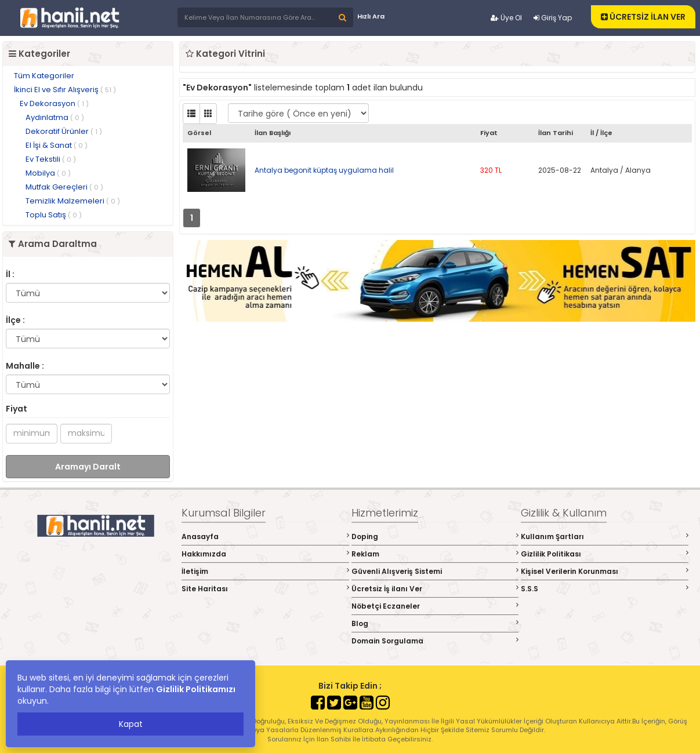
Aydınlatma (55, 117)
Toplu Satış (54, 215)
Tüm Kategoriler (44, 76)
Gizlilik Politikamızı (196, 689)
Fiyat (17, 409)
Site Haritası (265, 589)
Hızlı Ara (371, 16)
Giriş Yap (553, 18)
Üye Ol (506, 18)
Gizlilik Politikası (605, 554)
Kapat (131, 724)
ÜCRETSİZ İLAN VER (643, 17)
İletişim (265, 571)
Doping (435, 536)
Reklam (435, 554)
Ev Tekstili (51, 159)
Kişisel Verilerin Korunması (605, 571)
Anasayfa (265, 536)
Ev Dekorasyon (54, 103)
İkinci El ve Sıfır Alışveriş (65, 90)
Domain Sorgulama (435, 641)
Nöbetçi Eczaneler (435, 606)
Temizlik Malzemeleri (73, 201)
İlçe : (15, 320)
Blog (435, 623)
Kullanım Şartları (605, 536)
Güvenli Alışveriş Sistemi (435, 571)
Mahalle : (25, 366)
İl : (10, 274)
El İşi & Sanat (57, 145)
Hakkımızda (265, 554)
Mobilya (48, 173)
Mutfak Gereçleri (64, 187)
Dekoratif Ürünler (64, 131)
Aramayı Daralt (88, 467)
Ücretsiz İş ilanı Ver (435, 589)
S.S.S (605, 589)
